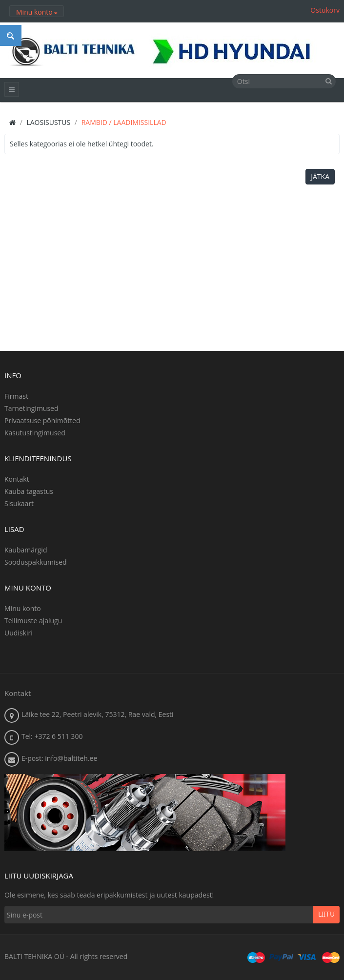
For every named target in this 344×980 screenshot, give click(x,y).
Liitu (326, 915)
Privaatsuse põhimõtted (42, 420)
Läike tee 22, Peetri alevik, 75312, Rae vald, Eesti (98, 714)
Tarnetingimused (31, 408)
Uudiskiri (19, 633)
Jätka (320, 176)
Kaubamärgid (26, 550)
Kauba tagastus (29, 491)
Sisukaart (19, 503)
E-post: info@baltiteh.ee (59, 758)
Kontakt (17, 479)
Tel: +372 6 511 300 (52, 736)
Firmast (16, 396)
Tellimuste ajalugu (33, 621)
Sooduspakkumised (36, 562)
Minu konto (23, 608)
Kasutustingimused (35, 433)
